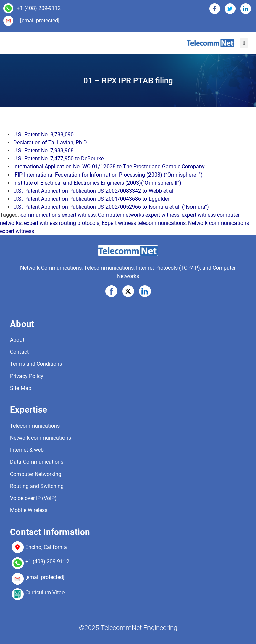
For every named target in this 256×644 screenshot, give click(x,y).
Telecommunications (35, 426)
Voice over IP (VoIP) (33, 498)
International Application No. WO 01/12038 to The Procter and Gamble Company (109, 167)
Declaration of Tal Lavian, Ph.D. (51, 142)
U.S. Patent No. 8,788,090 (44, 134)
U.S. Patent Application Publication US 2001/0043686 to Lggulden (92, 199)
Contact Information (50, 532)
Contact (19, 352)
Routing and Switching (37, 486)
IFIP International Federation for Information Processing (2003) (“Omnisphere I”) (108, 175)
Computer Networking (36, 474)
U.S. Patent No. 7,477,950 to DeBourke (59, 159)
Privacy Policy (27, 376)
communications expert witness (58, 215)
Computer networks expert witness (139, 215)
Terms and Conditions (36, 364)
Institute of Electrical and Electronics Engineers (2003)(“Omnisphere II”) (97, 183)
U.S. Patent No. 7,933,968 (44, 151)
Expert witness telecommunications (144, 223)
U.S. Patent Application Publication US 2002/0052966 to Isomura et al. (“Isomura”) (111, 207)
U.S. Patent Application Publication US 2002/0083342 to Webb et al (93, 191)
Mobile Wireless (29, 510)
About (22, 324)
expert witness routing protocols (62, 223)
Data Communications (37, 462)
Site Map (21, 388)
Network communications (40, 438)
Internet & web (27, 450)
